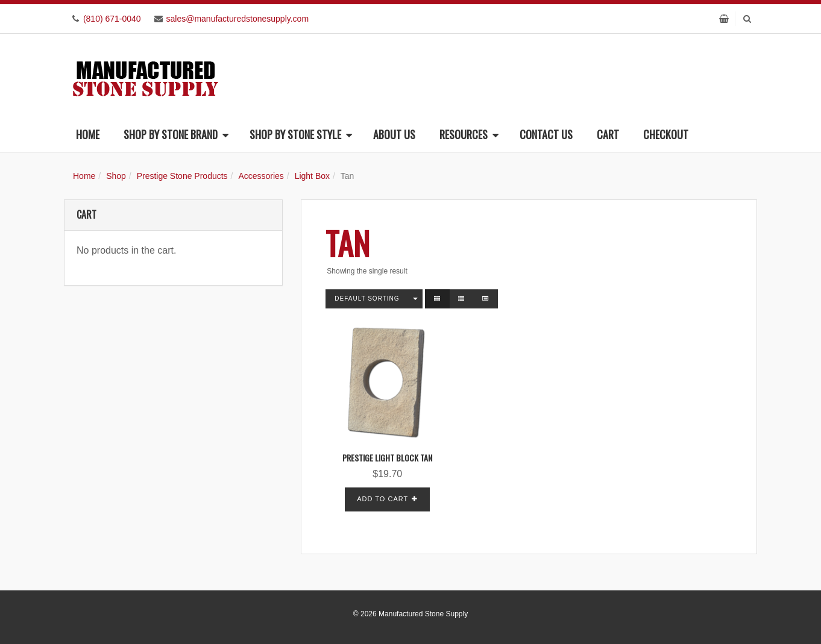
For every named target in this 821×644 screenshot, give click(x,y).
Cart (608, 134)
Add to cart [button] (382, 499)
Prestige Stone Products (182, 176)
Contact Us (546, 134)
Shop (116, 176)
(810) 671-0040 (112, 19)
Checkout (666, 134)
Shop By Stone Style (301, 134)
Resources (469, 134)
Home (88, 134)
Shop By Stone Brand (176, 134)
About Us (394, 134)
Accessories (261, 176)
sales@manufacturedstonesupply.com (238, 19)
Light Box (312, 176)
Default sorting (367, 299)
